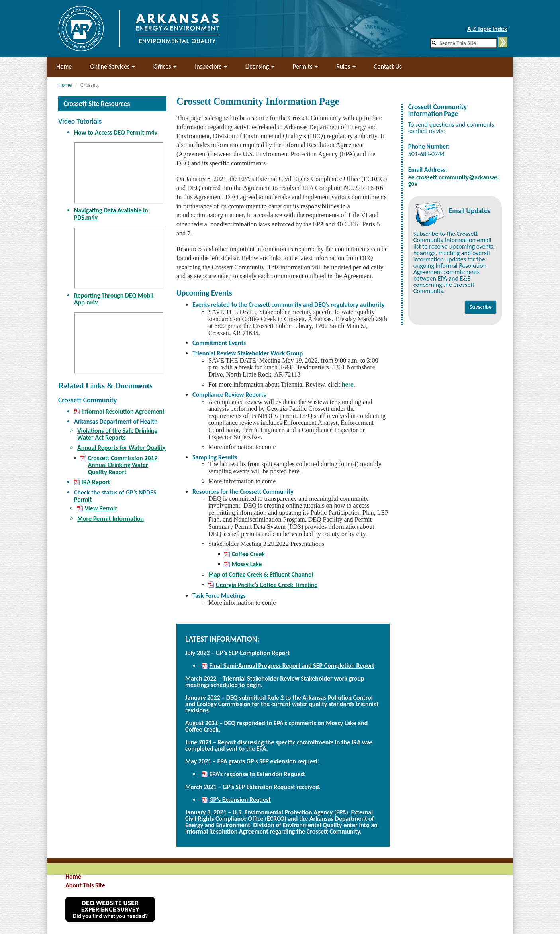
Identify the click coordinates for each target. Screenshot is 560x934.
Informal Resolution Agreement (123, 412)
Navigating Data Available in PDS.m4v (111, 214)
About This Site (85, 885)
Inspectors (211, 66)
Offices (165, 66)
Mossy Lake (247, 564)
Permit (83, 499)
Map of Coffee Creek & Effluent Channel (261, 574)
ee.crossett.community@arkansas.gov (454, 180)
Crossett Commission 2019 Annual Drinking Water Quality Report (122, 465)
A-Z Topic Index (487, 29)
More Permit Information (111, 519)
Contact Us (388, 66)
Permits (305, 66)
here (348, 384)
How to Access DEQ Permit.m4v (116, 132)
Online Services (113, 66)
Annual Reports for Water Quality (121, 448)
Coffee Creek (248, 554)
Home (64, 66)
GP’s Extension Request (240, 800)
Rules (346, 66)
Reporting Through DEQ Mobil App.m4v (114, 299)
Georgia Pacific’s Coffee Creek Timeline (266, 585)
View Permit (101, 508)
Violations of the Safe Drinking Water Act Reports (117, 434)
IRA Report (96, 482)
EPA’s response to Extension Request (257, 774)
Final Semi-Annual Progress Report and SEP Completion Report (292, 666)
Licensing (260, 66)
